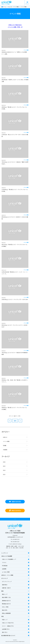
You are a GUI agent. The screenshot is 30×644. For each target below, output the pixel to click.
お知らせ (5, 437)
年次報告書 (5, 566)
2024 (4, 470)
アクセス (4, 562)
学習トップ (5, 620)
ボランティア (5, 578)
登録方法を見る (15, 502)
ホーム (5, 7)
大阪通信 (5, 450)
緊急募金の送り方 (6, 604)
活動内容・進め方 (6, 588)
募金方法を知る (15, 511)
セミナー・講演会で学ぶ (8, 626)
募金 (2, 591)
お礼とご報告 (5, 607)
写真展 (5, 445)
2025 (4, 466)
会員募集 (4, 569)
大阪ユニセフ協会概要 (7, 556)
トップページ (5, 553)
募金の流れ (5, 610)
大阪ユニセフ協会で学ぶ (8, 623)
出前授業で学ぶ (6, 629)
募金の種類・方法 (6, 597)
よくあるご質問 (6, 572)
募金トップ (5, 594)
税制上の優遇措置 (6, 613)
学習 (2, 616)
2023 (4, 474)
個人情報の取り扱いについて (8, 635)
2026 (4, 462)
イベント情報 (24, 7)
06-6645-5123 (16, 539)
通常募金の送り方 (6, 601)
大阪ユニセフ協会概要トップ (9, 559)
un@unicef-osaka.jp (17, 544)
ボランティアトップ (7, 581)
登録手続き (5, 585)
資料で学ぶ (5, 632)
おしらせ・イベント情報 (13, 7)
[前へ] (15, 421)
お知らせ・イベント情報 (7, 575)
